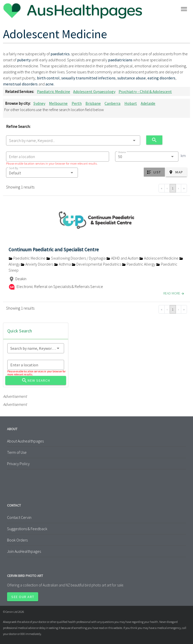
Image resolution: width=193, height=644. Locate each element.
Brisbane (93, 103)
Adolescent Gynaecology (94, 91)
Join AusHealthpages (24, 551)
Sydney (39, 103)
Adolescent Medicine (159, 258)
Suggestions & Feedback (27, 529)
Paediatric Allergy (139, 264)
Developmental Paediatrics (97, 264)
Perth (77, 103)
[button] (42, 173)
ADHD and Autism (123, 258)
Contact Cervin (19, 517)
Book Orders (17, 540)
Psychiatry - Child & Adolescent (145, 91)
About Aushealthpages (25, 441)
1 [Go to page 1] (173, 188)
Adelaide (148, 103)
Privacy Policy (18, 464)
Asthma (63, 264)
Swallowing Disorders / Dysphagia (76, 258)
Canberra (112, 103)
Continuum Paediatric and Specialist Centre (54, 250)
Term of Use (17, 452)
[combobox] (73, 140)
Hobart (131, 103)
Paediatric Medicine (54, 91)
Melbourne (58, 103)
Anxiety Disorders (37, 264)
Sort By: (14, 168)
